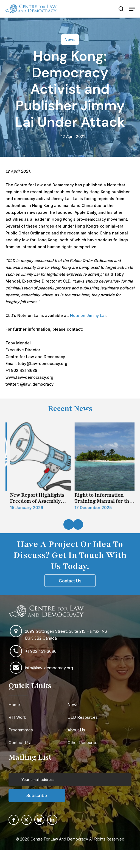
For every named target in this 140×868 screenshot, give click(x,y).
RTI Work (17, 717)
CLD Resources (83, 717)
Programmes (21, 730)
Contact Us (19, 743)
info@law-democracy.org (49, 668)
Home (14, 705)
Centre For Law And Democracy (59, 839)
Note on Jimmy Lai (88, 315)
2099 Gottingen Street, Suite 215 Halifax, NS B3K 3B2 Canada (66, 635)
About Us (76, 730)
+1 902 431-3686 (41, 651)
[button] (132, 9)
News (73, 705)
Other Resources (84, 743)
